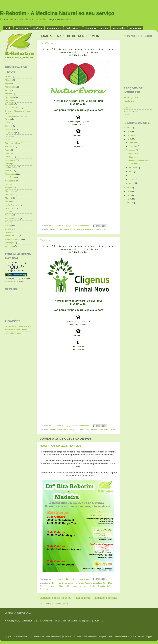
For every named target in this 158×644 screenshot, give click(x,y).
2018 (129, 131)
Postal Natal (10, 208)
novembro (133, 146)
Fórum (8, 150)
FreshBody (10, 153)
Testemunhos (54, 28)
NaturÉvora (46, 43)
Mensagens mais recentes (55, 598)
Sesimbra (9, 229)
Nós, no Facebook (13, 333)
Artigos (8, 90)
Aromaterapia (11, 87)
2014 (129, 191)
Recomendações (12, 219)
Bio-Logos (53, 583)
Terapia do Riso (12, 236)
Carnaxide (9, 104)
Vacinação (9, 243)
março (132, 179)
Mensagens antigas (105, 598)
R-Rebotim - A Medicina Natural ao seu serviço (57, 13)
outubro (132, 150)
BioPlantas (10, 101)
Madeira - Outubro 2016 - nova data (60, 446)
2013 (129, 195)
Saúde (103, 230)
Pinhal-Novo (103, 430)
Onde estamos (73, 28)
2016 (129, 139)
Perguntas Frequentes (97, 28)
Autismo (9, 94)
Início (8, 28)
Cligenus (45, 240)
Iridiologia (9, 164)
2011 (129, 203)
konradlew (123, 637)
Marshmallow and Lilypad (16, 330)
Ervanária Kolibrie (13, 143)
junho (131, 172)
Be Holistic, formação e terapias (19, 326)
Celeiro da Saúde (12, 108)
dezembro (133, 142)
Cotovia (8, 136)
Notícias (37, 28)
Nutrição (102, 586)
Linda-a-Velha (11, 167)
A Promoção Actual (132, 97)
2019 (129, 128)
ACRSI (8, 77)
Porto (7, 201)
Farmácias (10, 147)
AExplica (9, 80)
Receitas (9, 215)
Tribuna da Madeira (13, 239)
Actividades (119, 28)
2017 (129, 135)
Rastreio (9, 212)
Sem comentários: (81, 226)
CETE (8, 122)
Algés (7, 83)
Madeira (63, 586)
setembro (133, 168)
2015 (129, 188)
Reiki (7, 222)
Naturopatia (86, 230)
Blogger (148, 637)
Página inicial (82, 598)
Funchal (43, 586)
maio (131, 175)
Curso (8, 140)
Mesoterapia (73, 586)
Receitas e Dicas (131, 111)
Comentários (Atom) (59, 604)
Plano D (8, 198)
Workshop (9, 246)
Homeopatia (64, 230)
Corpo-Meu (107, 583)
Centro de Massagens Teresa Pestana (75, 583)
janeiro (132, 183)
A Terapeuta (22, 28)
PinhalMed (10, 195)
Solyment (44, 589)
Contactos (136, 28)
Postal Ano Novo (12, 205)
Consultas (53, 230)
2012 (129, 199)
